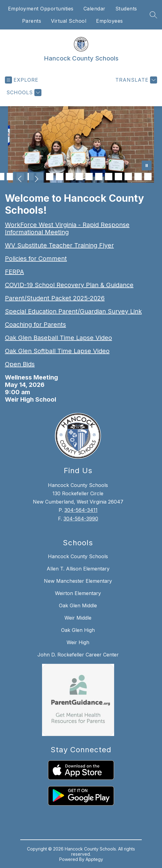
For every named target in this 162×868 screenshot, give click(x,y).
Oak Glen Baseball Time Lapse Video (58, 338)
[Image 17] (118, 177)
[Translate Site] (135, 80)
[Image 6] (10, 177)
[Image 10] (50, 177)
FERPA (14, 272)
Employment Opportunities (41, 9)
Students (126, 9)
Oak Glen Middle (78, 605)
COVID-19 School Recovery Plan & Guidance (69, 285)
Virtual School (69, 21)
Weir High (78, 642)
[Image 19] (138, 177)
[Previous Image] (20, 180)
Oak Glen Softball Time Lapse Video (57, 351)
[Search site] (153, 15)
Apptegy (94, 859)
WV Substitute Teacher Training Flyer (59, 245)
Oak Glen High (78, 630)
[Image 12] (69, 177)
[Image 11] (60, 177)
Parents (32, 21)
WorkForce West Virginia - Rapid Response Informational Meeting (67, 228)
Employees (110, 21)
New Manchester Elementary (78, 581)
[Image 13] (79, 177)
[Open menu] (22, 80)
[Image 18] (128, 177)
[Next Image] (36, 180)
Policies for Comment (36, 259)
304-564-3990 (81, 519)
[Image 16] (109, 177)
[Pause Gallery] (147, 166)
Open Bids (20, 364)
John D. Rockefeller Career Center (78, 655)
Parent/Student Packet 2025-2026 (55, 298)
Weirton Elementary (78, 593)
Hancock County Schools (78, 556)
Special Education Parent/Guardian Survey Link (73, 311)
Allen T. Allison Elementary (78, 569)
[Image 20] (148, 177)
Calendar (94, 9)
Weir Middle (78, 618)
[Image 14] (89, 177)
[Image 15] (99, 177)
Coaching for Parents (35, 325)
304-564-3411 (81, 510)
